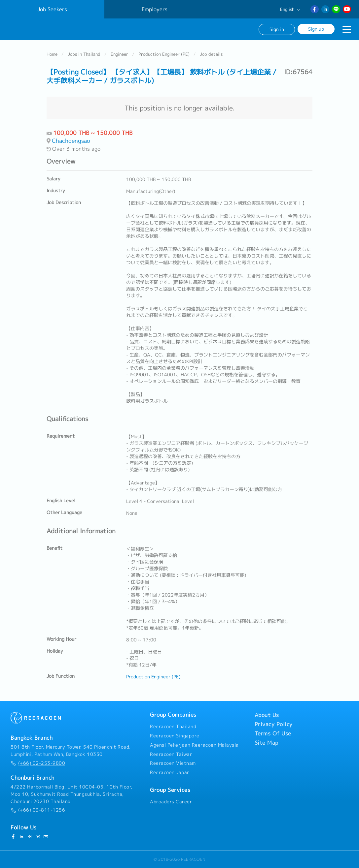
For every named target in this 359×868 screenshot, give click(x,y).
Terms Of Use (273, 733)
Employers (155, 9)
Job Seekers (52, 9)
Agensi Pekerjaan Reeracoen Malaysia (194, 745)
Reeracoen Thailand (173, 727)
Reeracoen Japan (170, 772)
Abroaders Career (171, 802)
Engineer (119, 54)
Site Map (267, 743)
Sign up (316, 29)
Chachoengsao (71, 141)
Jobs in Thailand (84, 54)
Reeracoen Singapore (175, 736)
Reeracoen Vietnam (173, 763)
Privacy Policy (274, 724)
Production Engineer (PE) (164, 54)
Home (52, 54)
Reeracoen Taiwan (171, 754)
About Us (267, 715)
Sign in (277, 29)
